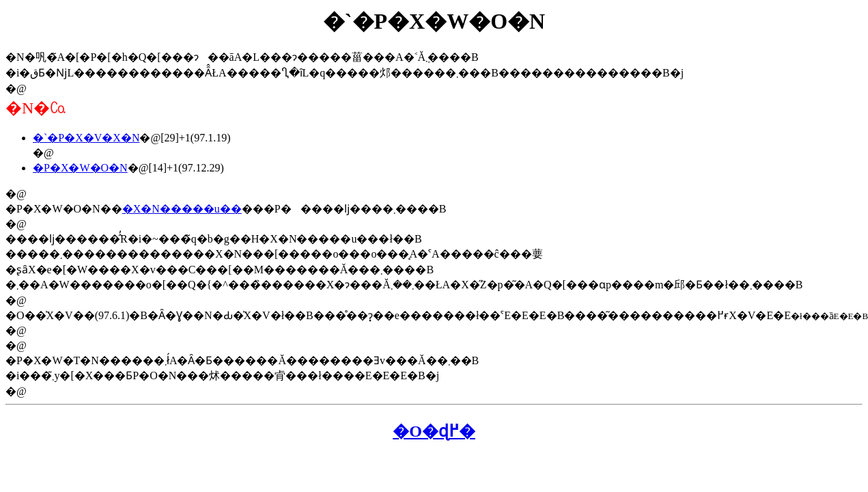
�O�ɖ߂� (434, 431)
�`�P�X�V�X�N (86, 138)
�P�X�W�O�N (80, 168)
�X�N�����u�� (182, 209)
